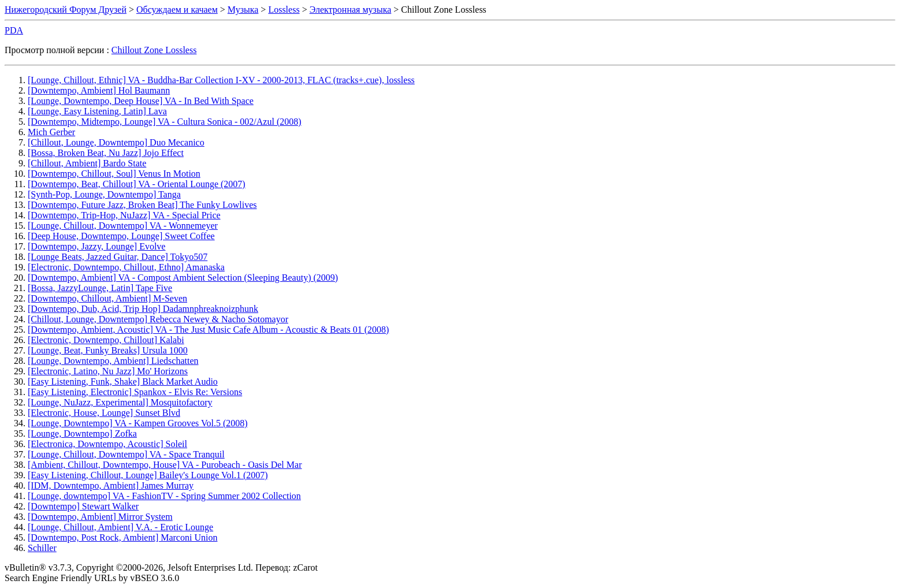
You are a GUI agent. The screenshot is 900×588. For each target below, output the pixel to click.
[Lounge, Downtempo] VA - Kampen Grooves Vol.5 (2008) (138, 423)
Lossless (284, 10)
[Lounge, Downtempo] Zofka (82, 433)
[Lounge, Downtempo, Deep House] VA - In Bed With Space (141, 101)
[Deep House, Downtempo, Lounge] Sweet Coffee (121, 236)
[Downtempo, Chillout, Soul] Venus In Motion (114, 174)
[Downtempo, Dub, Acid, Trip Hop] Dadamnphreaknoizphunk (143, 309)
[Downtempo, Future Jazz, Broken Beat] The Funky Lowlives (142, 205)
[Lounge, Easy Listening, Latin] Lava (97, 111)
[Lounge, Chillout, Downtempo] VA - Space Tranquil (126, 454)
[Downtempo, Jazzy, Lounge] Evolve (96, 246)
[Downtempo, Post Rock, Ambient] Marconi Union (122, 537)
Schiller (42, 548)
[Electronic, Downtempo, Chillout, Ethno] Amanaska (126, 267)
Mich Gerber (51, 132)
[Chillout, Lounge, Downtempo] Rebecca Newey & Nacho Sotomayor (158, 319)
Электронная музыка (351, 10)
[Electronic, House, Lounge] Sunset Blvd (104, 413)
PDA (14, 30)
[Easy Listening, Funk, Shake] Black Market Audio (123, 382)
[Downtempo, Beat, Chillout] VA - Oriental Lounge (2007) (137, 184)
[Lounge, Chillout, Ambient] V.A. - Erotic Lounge (120, 527)
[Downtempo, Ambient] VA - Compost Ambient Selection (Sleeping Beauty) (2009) (183, 278)
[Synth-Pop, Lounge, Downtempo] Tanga (104, 194)
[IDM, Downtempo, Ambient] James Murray (111, 485)
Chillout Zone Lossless (154, 50)
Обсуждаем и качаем (177, 10)
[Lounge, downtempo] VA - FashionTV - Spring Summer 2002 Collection (164, 496)
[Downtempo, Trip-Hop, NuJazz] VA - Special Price (124, 215)
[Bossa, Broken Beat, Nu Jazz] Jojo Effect (106, 153)
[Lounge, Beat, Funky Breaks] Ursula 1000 (108, 350)
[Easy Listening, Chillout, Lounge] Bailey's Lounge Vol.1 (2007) (148, 475)
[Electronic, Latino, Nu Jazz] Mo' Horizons (108, 371)
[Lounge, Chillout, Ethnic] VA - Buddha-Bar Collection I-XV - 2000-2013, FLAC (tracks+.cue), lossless (221, 80)
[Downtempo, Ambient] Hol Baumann (99, 90)
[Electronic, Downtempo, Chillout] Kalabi (106, 340)
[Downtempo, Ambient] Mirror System (100, 517)
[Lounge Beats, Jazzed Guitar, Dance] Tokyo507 (118, 257)
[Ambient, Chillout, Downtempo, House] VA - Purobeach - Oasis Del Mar (165, 465)
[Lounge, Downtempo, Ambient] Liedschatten (113, 361)
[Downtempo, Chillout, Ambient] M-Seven (107, 298)
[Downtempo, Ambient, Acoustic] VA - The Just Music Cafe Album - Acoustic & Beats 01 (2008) (208, 330)
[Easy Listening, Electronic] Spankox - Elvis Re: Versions (135, 392)
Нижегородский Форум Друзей (66, 10)
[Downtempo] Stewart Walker (83, 506)
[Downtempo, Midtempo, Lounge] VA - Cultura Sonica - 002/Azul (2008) (165, 122)
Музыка (243, 10)
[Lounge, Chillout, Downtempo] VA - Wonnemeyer (123, 226)
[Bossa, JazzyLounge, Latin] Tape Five (100, 288)
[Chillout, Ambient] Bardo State (87, 163)
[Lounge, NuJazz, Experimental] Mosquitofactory (120, 402)
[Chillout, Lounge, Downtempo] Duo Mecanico (116, 142)
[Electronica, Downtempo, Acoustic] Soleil (107, 444)
